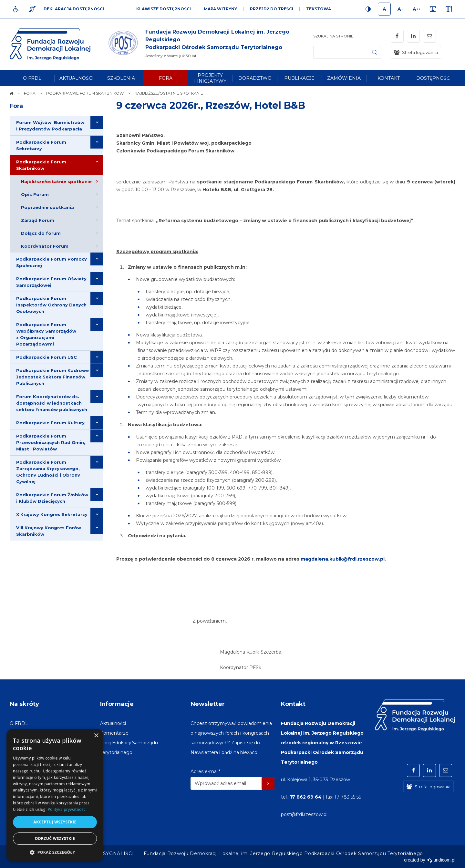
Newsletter (208, 704)
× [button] (96, 736)
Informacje (117, 704)
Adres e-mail (205, 771)
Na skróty (24, 704)
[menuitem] (32, 78)
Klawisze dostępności (164, 9)
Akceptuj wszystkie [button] (55, 822)
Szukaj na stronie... (335, 36)
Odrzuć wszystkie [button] (55, 838)
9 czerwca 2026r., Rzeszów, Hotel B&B (211, 105)
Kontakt (293, 704)
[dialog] (55, 795)
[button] (55, 852)
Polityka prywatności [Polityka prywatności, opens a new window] (67, 809)
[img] (210, 44)
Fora (16, 106)
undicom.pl (441, 860)
